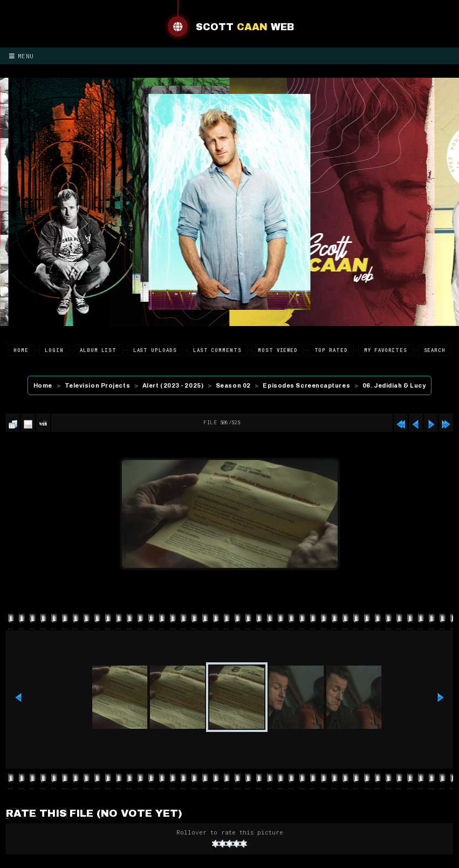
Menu (22, 56)
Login (54, 350)
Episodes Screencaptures (306, 385)
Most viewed (278, 350)
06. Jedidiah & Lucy (394, 385)
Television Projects (97, 385)
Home (21, 350)
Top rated (331, 350)
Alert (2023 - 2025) (173, 385)
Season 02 (233, 385)
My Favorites (386, 350)
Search (435, 350)
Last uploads (155, 350)
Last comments (217, 350)
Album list (98, 350)
